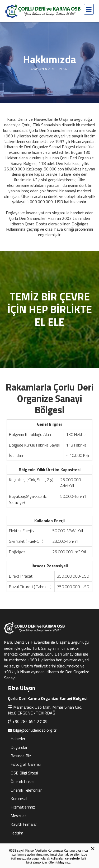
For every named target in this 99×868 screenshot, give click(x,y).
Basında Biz (21, 756)
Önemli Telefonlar (26, 790)
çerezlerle (72, 858)
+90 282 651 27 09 (30, 721)
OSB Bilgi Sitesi (24, 773)
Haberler (18, 739)
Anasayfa (39, 69)
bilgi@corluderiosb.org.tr (35, 730)
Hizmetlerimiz (23, 807)
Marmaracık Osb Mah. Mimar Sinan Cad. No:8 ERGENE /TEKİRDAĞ (45, 710)
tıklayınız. (64, 862)
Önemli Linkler (23, 781)
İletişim (17, 833)
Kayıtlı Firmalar (24, 824)
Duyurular (19, 747)
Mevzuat (18, 816)
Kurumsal (19, 799)
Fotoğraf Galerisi (26, 764)
